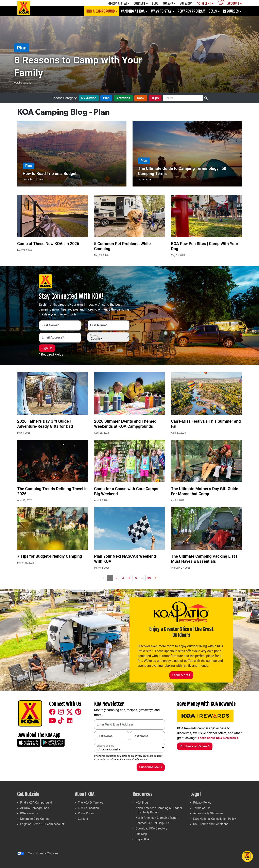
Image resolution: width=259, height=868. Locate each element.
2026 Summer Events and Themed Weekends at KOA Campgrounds (125, 424)
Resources (232, 11)
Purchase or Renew (195, 746)
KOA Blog (142, 803)
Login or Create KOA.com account (42, 824)
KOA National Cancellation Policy (214, 819)
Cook (141, 98)
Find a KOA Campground (36, 803)
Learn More (181, 675)
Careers (83, 819)
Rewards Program (192, 11)
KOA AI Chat (119, 3)
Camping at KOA (134, 11)
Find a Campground (102, 11)
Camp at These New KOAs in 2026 (48, 244)
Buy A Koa (186, 3)
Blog (155, 3)
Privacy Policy (202, 803)
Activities (123, 98)
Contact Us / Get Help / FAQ (154, 823)
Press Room (86, 813)
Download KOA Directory (151, 829)
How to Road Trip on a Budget (50, 174)
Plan (22, 48)
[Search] (183, 98)
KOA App (169, 3)
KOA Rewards (29, 813)
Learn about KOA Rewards (218, 738)
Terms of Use (202, 808)
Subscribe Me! (151, 767)
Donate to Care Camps (35, 819)
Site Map (141, 834)
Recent (205, 3)
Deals (214, 11)
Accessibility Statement (208, 813)
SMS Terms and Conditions (211, 824)
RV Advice (89, 98)
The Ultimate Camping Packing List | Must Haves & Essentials (204, 559)
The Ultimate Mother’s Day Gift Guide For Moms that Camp (205, 491)
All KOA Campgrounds (35, 808)
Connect (141, 3)
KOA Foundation (88, 808)
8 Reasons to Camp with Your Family (78, 66)
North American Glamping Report (157, 818)
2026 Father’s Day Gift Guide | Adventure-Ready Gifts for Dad (45, 424)
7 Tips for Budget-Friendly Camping (50, 556)
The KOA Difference (91, 803)
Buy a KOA (142, 839)
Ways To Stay (163, 11)
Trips (155, 98)
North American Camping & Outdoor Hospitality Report (159, 810)
